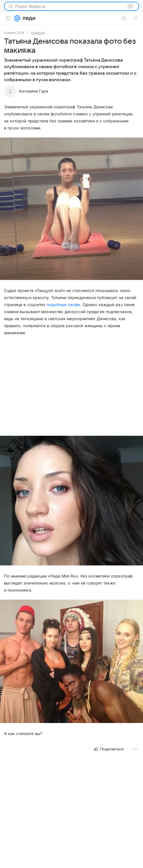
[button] (71, 209)
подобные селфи (63, 305)
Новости (38, 33)
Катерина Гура (34, 91)
